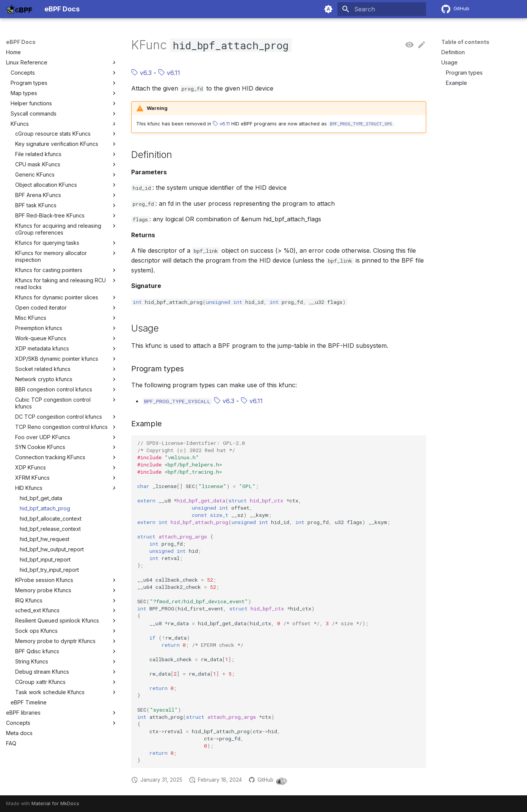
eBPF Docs (21, 42)
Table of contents (465, 42)
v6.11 (169, 73)
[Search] (382, 9)
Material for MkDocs (55, 803)
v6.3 (141, 73)
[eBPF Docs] (19, 9)
